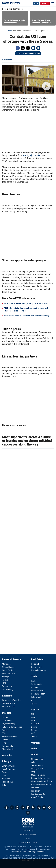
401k (4, 683)
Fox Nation (36, 791)
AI (32, 700)
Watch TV (45, 3)
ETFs (4, 733)
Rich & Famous (8, 769)
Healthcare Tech (38, 694)
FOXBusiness (7, 60)
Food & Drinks (8, 782)
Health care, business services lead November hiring (27, 316)
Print (33, 48)
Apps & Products (38, 797)
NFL (33, 714)
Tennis (34, 737)
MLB (33, 721)
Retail (5, 743)
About (34, 754)
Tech (34, 676)
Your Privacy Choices (28, 835)
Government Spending (12, 700)
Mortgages (7, 664)
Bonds (5, 730)
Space (34, 703)
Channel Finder (38, 759)
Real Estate (37, 659)
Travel (5, 772)
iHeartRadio (28, 813)
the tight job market (32, 155)
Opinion (35, 743)
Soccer (34, 730)
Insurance (6, 680)
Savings (5, 677)
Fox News (35, 788)
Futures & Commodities (12, 727)
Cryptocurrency (9, 724)
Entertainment (8, 766)
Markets (7, 713)
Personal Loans (9, 674)
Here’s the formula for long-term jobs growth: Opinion (27, 303)
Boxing (34, 727)
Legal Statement (39, 852)
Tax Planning (8, 689)
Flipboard (28, 808)
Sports (35, 710)
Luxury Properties (39, 670)
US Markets (7, 721)
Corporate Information (41, 778)
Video (34, 749)
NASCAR (35, 724)
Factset (27, 849)
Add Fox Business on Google (29, 53)
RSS (39, 808)
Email (38, 48)
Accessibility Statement (41, 785)
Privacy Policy (37, 769)
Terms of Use (37, 765)
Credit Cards (7, 670)
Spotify (49, 808)
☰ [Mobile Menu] (53, 3)
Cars (4, 775)
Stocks (5, 717)
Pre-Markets (7, 746)
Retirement (7, 686)
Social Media (37, 684)
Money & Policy (9, 703)
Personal (35, 664)
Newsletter (44, 808)
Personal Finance (12, 659)
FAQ (33, 772)
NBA (33, 717)
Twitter (23, 48)
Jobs (10, 31)
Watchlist (7, 755)
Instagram (17, 808)
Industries (6, 740)
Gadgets (35, 687)
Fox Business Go (38, 794)
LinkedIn (33, 808)
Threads (28, 48)
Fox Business (11, 3)
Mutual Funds (8, 749)
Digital (34, 681)
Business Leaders (10, 737)
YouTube (23, 808)
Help (28, 839)
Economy (7, 696)
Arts (4, 785)
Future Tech (36, 697)
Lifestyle (7, 761)
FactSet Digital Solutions (22, 852)
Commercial (36, 667)
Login (36, 3)
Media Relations (38, 775)
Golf (33, 733)
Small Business (9, 707)
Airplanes (6, 779)
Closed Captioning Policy (42, 781)
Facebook (18, 48)
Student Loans (8, 667)
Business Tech (37, 691)
